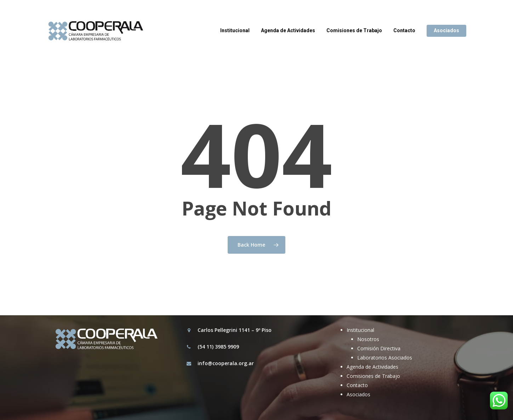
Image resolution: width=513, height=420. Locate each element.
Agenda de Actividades (372, 367)
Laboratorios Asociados (385, 358)
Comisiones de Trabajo (373, 376)
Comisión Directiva (379, 348)
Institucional (360, 330)
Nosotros (368, 339)
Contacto (357, 385)
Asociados (358, 394)
